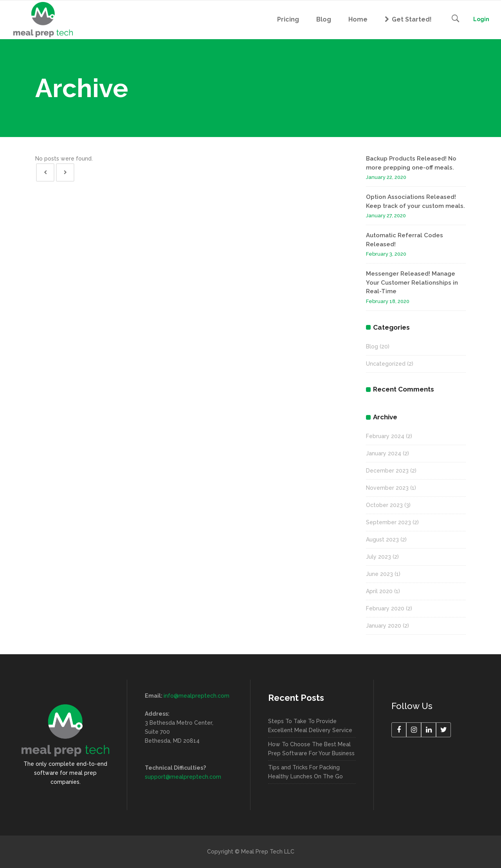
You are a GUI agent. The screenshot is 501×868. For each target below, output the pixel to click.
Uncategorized (386, 364)
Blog (372, 346)
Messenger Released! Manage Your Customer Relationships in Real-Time (412, 282)
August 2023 (382, 540)
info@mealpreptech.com (196, 696)
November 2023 (387, 488)
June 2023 (379, 574)
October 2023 (384, 505)
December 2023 (387, 471)
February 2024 (385, 436)
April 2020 (379, 591)
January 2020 (384, 626)
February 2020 (385, 608)
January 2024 (384, 453)
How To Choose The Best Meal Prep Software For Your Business (311, 749)
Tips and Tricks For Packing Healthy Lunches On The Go (305, 772)
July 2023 (378, 557)
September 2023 (388, 522)
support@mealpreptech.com (183, 777)
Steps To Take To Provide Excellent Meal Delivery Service (310, 726)
